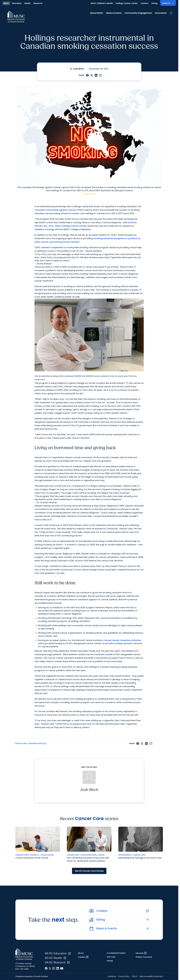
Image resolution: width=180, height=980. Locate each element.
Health (27, 3)
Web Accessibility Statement (151, 976)
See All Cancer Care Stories (89, 871)
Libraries (141, 953)
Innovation (161, 13)
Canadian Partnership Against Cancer (55, 210)
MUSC (6, 3)
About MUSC (97, 13)
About (81, 953)
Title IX (134, 976)
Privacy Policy (124, 976)
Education (17, 3)
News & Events (114, 13)
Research (38, 3)
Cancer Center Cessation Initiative (122, 640)
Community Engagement (138, 13)
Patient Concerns (144, 957)
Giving (154, 3)
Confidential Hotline (116, 953)
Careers (145, 3)
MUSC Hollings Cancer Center (71, 226)
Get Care (111, 957)
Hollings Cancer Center (127, 3)
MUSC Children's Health (102, 3)
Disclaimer (112, 976)
